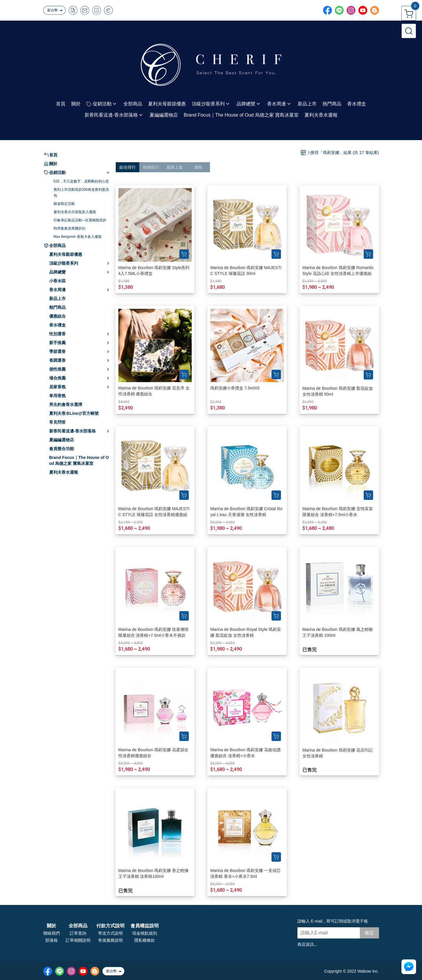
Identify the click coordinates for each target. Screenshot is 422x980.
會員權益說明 (145, 926)
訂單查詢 (78, 933)
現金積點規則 (145, 933)
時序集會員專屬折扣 (69, 228)
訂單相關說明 (78, 940)
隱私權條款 (145, 940)
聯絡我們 (52, 933)
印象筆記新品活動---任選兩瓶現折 (80, 220)
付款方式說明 (110, 926)
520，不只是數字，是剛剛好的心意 (81, 181)
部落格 (52, 940)
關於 (52, 926)
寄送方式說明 (110, 933)
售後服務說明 (110, 940)
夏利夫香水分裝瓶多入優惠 (75, 212)
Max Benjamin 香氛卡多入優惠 (78, 237)
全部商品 (78, 926)
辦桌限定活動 (64, 204)
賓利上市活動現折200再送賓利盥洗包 (81, 193)
